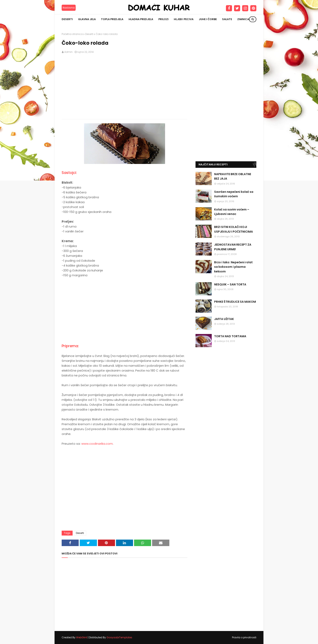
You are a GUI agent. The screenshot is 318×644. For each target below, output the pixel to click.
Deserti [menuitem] (67, 19)
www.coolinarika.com (97, 444)
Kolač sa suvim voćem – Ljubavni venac (232, 212)
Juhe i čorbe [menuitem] (208, 19)
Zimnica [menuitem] (243, 19)
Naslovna (69, 8)
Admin (68, 52)
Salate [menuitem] (227, 19)
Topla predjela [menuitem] (112, 19)
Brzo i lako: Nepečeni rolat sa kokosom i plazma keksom (233, 267)
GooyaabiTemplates (119, 637)
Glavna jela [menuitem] (87, 19)
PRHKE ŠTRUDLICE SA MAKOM (235, 302)
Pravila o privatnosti (244, 637)
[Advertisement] (125, 87)
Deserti (89, 34)
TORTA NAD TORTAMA (230, 336)
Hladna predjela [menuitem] (141, 19)
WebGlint (82, 637)
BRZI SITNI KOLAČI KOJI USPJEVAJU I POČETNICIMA (234, 229)
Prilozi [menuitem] (163, 19)
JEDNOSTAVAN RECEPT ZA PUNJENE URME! (233, 247)
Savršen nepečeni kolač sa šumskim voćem (234, 194)
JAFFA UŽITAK (224, 319)
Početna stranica (72, 34)
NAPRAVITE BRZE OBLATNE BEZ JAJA (233, 176)
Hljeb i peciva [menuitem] (184, 19)
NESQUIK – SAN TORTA (230, 284)
